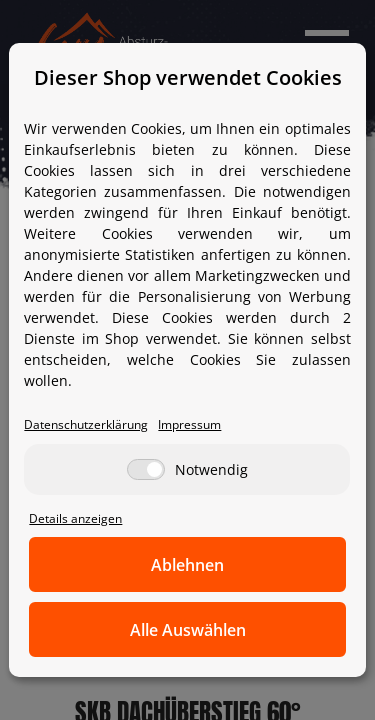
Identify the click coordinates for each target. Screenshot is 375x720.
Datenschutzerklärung (86, 424)
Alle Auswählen (188, 630)
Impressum (189, 424)
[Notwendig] (146, 469)
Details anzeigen (75, 518)
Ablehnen (187, 565)
